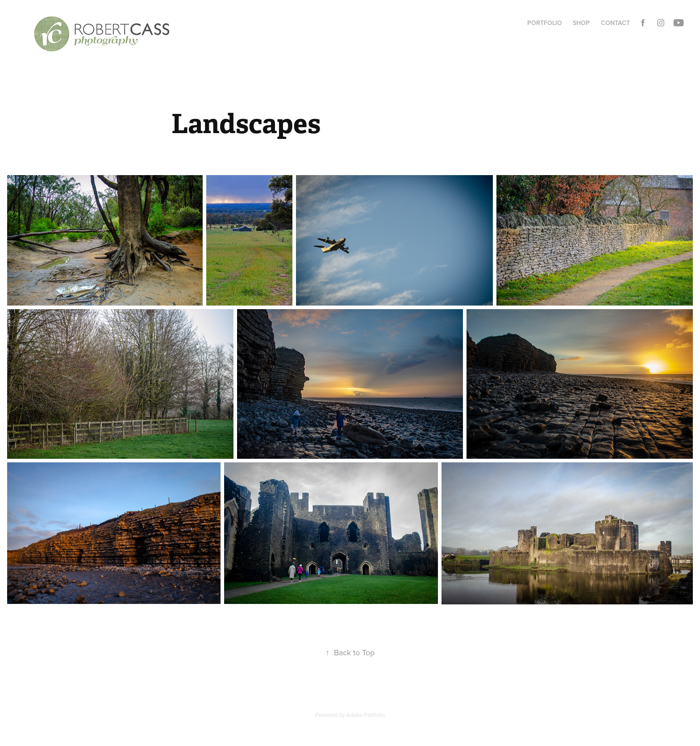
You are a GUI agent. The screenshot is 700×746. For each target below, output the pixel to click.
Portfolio (545, 23)
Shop (581, 23)
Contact (615, 23)
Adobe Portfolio (365, 715)
